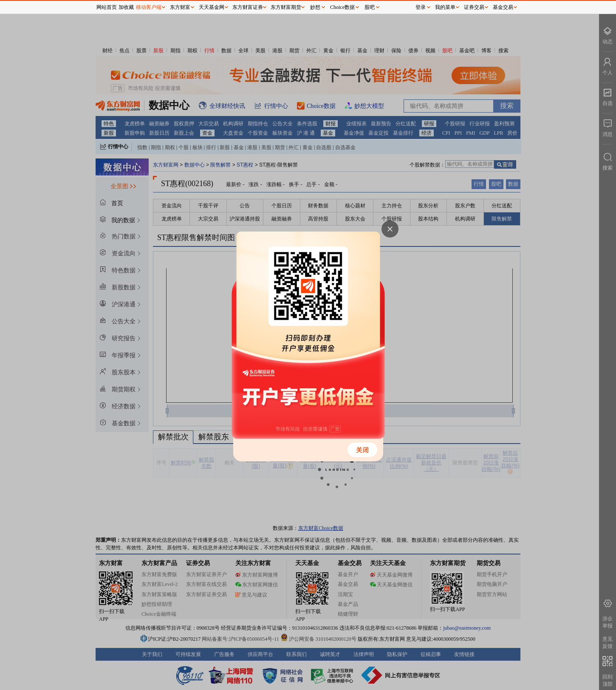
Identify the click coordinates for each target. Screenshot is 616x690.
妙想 (315, 7)
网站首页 (107, 7)
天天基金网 (212, 7)
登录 (421, 7)
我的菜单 (445, 7)
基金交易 (503, 7)
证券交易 (474, 7)
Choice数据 (342, 7)
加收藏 (126, 7)
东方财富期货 (286, 7)
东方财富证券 (248, 7)
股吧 (370, 7)
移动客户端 (149, 7)
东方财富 (180, 7)
